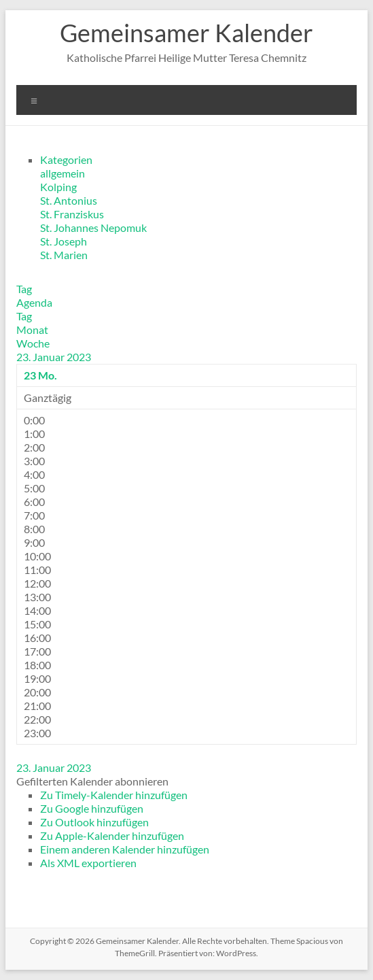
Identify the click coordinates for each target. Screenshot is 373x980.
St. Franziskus (72, 214)
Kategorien (66, 159)
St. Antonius (69, 200)
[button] (92, 781)
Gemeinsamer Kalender (186, 33)
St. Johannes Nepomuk (93, 227)
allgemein (63, 173)
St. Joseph (64, 241)
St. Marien (64, 255)
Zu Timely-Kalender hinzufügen (114, 795)
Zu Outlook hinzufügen (94, 822)
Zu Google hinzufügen (92, 808)
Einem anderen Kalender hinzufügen (125, 849)
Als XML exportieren (88, 863)
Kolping (58, 187)
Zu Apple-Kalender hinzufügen (112, 835)
